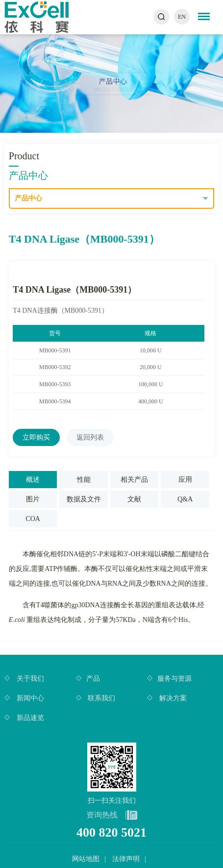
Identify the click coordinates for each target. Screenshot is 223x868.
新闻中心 (29, 698)
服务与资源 (174, 679)
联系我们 (101, 698)
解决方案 (172, 698)
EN (182, 17)
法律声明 (126, 859)
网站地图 (86, 859)
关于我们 (29, 679)
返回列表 (90, 437)
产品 (93, 679)
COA (33, 519)
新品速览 (29, 718)
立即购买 (36, 437)
